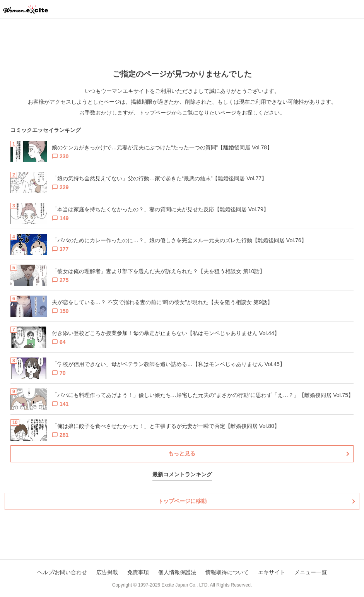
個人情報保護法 (177, 572)
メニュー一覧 (311, 572)
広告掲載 (107, 572)
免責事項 (138, 572)
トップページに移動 (182, 501)
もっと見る (182, 453)
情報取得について (227, 572)
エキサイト (272, 572)
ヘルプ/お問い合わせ (62, 572)
